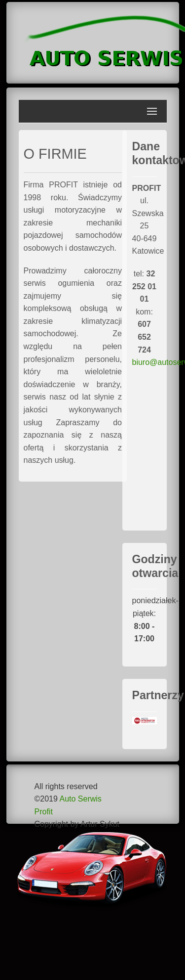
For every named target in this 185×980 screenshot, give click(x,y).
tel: (144, 286)
